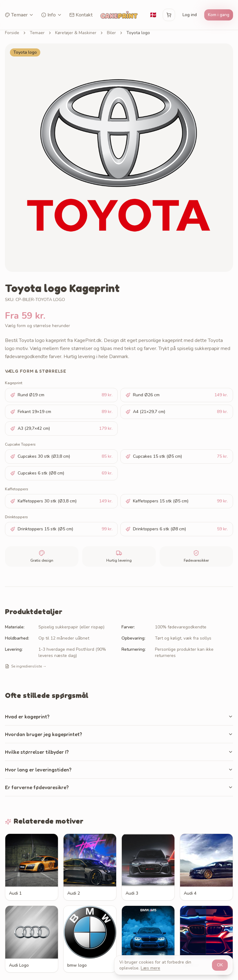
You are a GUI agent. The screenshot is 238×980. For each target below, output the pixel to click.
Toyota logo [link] (138, 33)
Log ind (190, 15)
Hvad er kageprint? (119, 717)
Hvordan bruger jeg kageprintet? (119, 734)
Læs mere (150, 968)
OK (220, 965)
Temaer (19, 15)
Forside (12, 33)
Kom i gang (219, 15)
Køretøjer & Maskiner (76, 33)
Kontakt (81, 15)
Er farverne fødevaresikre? (119, 787)
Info (52, 15)
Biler (111, 33)
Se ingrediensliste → (26, 666)
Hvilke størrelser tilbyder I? (119, 752)
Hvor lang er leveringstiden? (119, 770)
